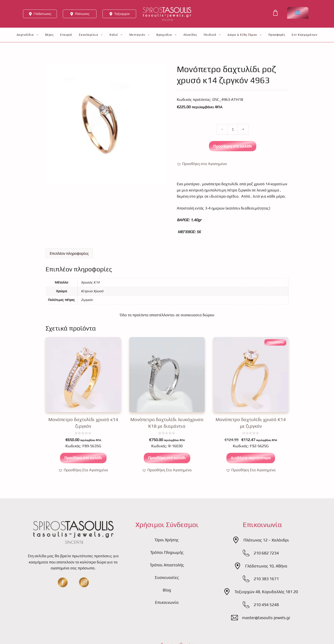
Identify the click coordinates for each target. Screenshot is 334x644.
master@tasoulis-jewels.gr (266, 618)
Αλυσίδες (190, 35)
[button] (202, 164)
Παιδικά (212, 35)
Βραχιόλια (167, 35)
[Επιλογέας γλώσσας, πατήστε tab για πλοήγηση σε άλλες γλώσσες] (298, 13)
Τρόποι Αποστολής (167, 565)
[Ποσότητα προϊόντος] (233, 129)
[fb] (63, 582)
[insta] (84, 582)
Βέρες (50, 35)
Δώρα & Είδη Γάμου (245, 35)
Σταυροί (66, 35)
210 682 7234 (266, 553)
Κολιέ (116, 35)
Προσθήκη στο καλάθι (233, 146)
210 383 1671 (266, 579)
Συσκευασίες (167, 577)
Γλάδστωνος (42, 14)
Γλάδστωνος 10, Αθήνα (266, 566)
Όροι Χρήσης (167, 540)
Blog (167, 590)
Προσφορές (277, 35)
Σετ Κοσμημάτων (304, 35)
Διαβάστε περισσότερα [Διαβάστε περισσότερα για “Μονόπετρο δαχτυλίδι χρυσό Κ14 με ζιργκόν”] (251, 458)
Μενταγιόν (140, 35)
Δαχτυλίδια (28, 35)
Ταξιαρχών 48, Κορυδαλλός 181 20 (266, 592)
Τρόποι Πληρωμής (167, 552)
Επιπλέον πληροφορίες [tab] (69, 253)
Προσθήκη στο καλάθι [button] (83, 458)
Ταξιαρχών (122, 14)
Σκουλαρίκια (91, 35)
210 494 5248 (266, 605)
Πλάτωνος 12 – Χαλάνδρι (266, 540)
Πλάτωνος (82, 14)
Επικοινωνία (167, 602)
